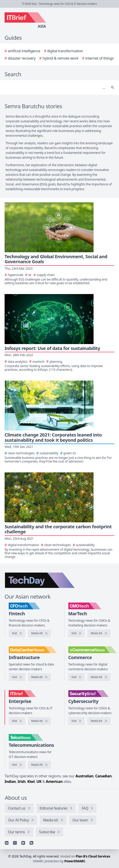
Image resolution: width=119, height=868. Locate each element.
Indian (10, 781)
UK (39, 781)
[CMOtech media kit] (99, 633)
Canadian (103, 776)
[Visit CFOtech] (17, 633)
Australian (84, 776)
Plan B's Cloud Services (93, 856)
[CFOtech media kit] (39, 633)
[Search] (55, 87)
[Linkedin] (7, 843)
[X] (15, 843)
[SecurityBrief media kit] (99, 721)
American (54, 781)
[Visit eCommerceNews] (77, 677)
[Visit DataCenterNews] (17, 677)
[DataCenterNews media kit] (39, 677)
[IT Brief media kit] (39, 721)
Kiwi (31, 781)
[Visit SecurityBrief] (77, 721)
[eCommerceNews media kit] (99, 677)
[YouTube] (23, 843)
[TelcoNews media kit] (39, 765)
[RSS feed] (31, 843)
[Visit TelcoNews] (17, 765)
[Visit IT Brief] (17, 721)
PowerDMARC (75, 861)
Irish (22, 781)
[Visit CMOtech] (77, 633)
